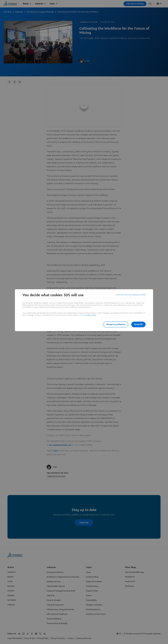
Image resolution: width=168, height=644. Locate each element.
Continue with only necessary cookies (131, 295)
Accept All (138, 324)
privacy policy (90, 315)
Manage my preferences (115, 324)
